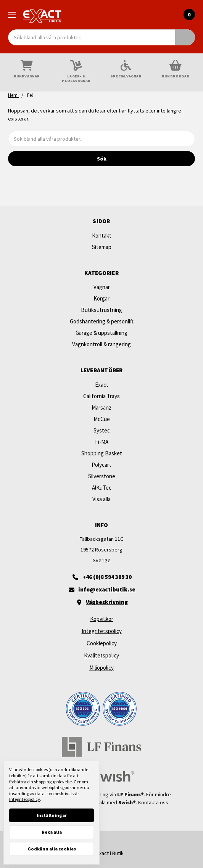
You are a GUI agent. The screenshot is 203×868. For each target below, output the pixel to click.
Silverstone (102, 476)
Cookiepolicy (102, 643)
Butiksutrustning (101, 310)
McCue (102, 419)
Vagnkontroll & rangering (101, 344)
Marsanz (101, 407)
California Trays (101, 396)
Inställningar (52, 815)
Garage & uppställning (101, 333)
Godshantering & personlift (102, 321)
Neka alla (52, 832)
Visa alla (101, 499)
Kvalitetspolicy (101, 655)
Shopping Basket (102, 453)
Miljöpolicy (101, 668)
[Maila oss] (101, 590)
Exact (102, 385)
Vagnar (102, 287)
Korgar (101, 298)
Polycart (101, 465)
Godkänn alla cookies (52, 849)
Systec (102, 430)
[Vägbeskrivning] (101, 602)
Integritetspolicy (102, 631)
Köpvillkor (102, 619)
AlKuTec (102, 488)
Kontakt (102, 235)
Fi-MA (102, 442)
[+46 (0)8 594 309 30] (101, 577)
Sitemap (102, 247)
